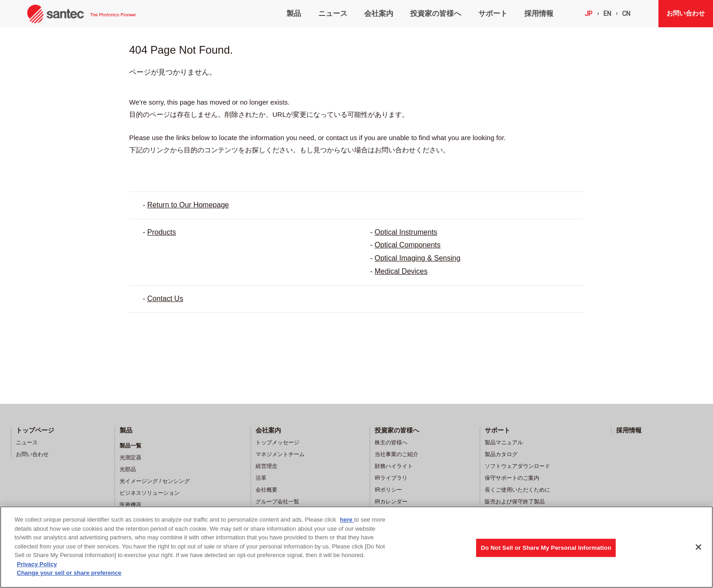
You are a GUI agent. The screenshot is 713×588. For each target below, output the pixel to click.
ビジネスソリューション (150, 493)
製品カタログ (501, 454)
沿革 (261, 478)
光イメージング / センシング (155, 481)
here (347, 520)
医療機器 (131, 505)
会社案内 (379, 13)
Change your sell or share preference (69, 573)
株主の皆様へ (391, 442)
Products (162, 232)
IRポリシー (388, 490)
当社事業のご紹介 (397, 454)
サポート (493, 13)
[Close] (698, 547)
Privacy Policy (37, 564)
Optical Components (408, 245)
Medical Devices (401, 271)
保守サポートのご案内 (512, 478)
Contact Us (165, 299)
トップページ (35, 430)
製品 (294, 13)
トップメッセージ (277, 442)
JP (589, 14)
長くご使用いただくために (517, 490)
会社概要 (266, 490)
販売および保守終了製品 (515, 502)
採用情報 (539, 13)
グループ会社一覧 (277, 502)
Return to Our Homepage (188, 205)
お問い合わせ (686, 13)
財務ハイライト (394, 466)
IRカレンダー (391, 502)
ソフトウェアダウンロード (517, 466)
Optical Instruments (406, 232)
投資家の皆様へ (436, 13)
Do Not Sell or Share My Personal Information (546, 548)
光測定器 (131, 457)
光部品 (128, 469)
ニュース (333, 13)
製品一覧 (131, 446)
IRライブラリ (391, 478)
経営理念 (266, 466)
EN (607, 14)
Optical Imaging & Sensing (418, 258)
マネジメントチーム (280, 454)
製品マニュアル (504, 442)
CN (626, 14)
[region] (356, 547)
